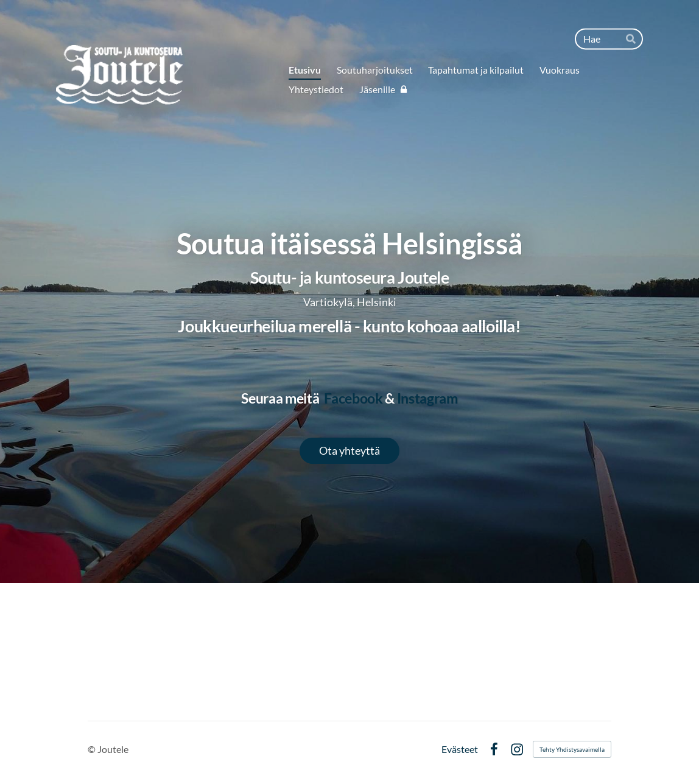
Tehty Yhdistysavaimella (572, 749)
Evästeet (460, 749)
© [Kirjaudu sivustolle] (93, 749)
